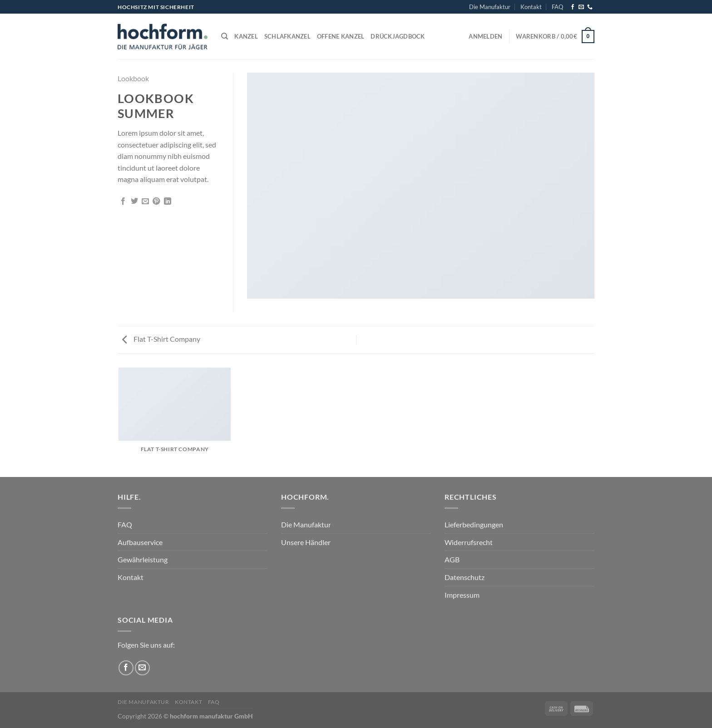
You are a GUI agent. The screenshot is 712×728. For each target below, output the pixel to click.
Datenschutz (465, 577)
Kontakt (531, 7)
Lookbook (133, 78)
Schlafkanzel (287, 36)
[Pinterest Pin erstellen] (156, 202)
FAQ (557, 7)
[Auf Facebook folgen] (573, 7)
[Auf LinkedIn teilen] (168, 202)
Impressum (462, 595)
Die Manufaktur (490, 7)
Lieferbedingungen (474, 524)
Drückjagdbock (398, 36)
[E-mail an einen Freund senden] (145, 202)
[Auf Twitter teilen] (134, 202)
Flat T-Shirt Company (161, 339)
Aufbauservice (140, 542)
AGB (452, 559)
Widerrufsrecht (469, 542)
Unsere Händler (306, 542)
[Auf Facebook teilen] (123, 202)
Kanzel (246, 36)
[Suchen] (225, 36)
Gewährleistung (143, 559)
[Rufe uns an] (590, 7)
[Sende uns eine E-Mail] (581, 7)
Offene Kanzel (341, 36)
